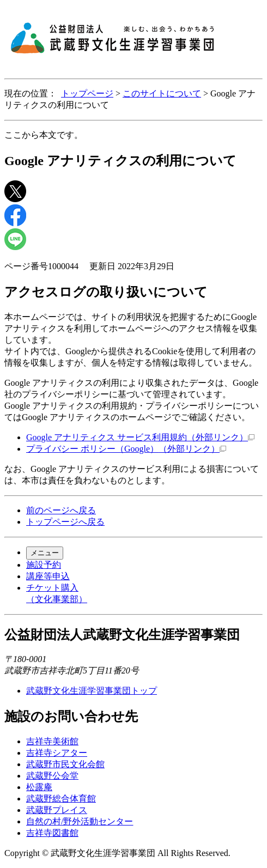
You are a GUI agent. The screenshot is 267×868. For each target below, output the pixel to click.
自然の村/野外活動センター (80, 821)
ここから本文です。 (44, 135)
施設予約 (44, 565)
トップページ (87, 93)
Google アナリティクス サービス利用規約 (140, 437)
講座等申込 (48, 576)
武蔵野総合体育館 (61, 799)
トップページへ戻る (65, 522)
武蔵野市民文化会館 (65, 764)
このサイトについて (162, 93)
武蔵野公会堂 (52, 776)
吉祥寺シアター (57, 753)
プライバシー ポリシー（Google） (126, 449)
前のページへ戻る (61, 510)
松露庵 (39, 787)
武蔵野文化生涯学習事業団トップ (92, 691)
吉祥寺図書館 (52, 833)
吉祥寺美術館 (52, 741)
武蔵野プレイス (57, 810)
